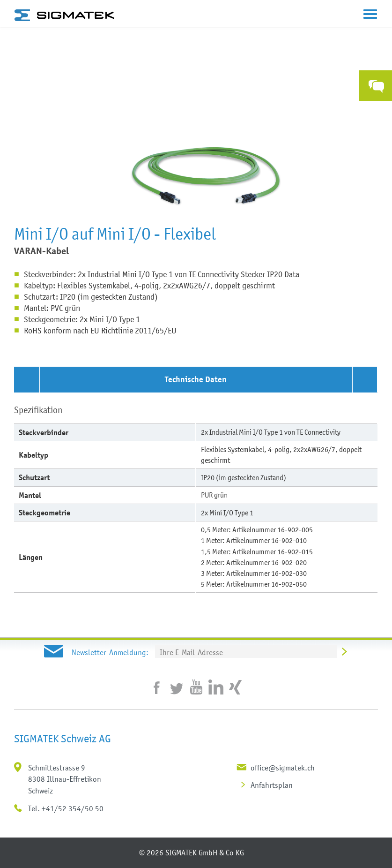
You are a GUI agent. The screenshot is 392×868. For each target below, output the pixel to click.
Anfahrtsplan (272, 785)
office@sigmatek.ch (283, 768)
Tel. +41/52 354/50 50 (66, 808)
